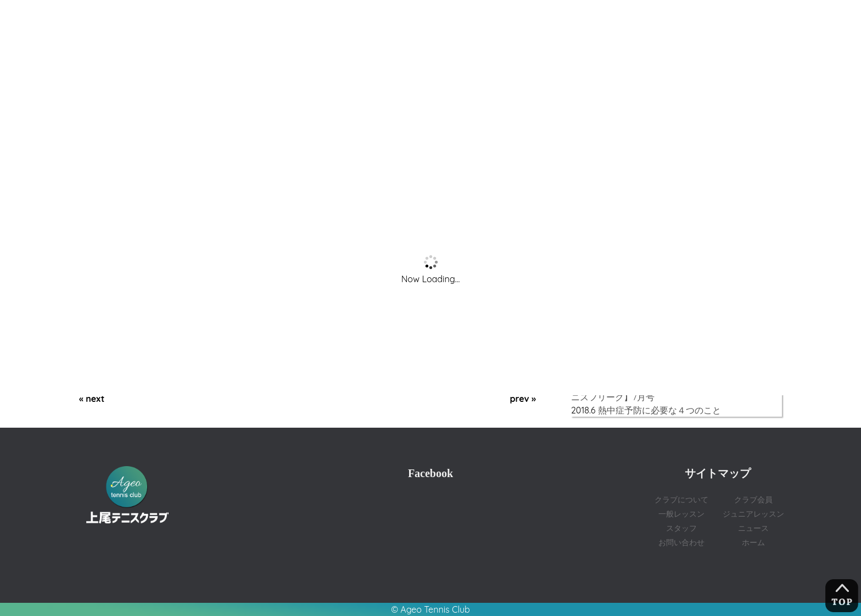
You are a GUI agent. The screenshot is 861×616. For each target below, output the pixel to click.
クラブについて (681, 499)
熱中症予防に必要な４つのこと (659, 410)
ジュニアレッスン (753, 514)
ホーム (753, 542)
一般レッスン (681, 514)
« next (92, 399)
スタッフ (681, 528)
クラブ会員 (753, 499)
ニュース (753, 528)
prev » (523, 399)
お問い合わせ (681, 542)
